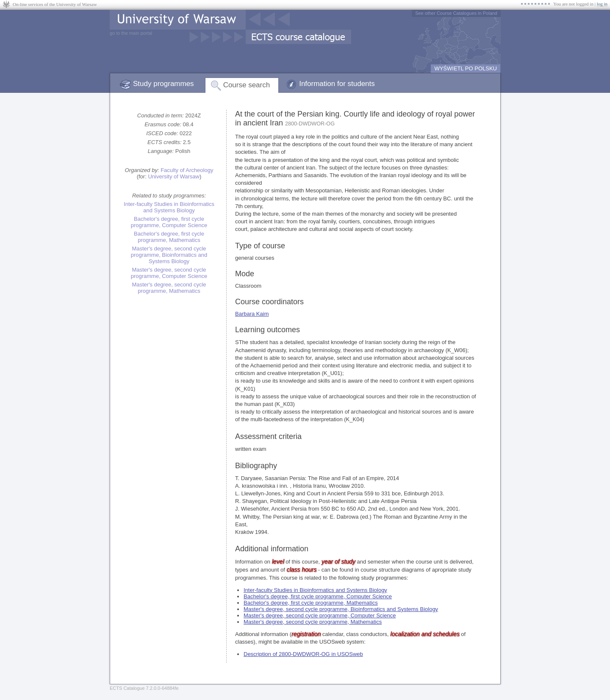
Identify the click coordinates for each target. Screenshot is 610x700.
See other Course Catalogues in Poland (456, 13)
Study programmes (164, 84)
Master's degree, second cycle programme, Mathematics (169, 288)
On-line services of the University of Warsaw (55, 4)
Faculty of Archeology (187, 170)
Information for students (337, 84)
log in (602, 4)
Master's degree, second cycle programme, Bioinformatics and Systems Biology (169, 255)
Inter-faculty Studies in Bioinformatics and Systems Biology (169, 207)
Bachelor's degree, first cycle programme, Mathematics (169, 237)
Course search (247, 85)
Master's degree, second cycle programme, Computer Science (169, 273)
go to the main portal (131, 33)
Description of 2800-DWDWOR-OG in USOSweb (303, 654)
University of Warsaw (174, 176)
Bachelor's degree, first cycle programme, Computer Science (169, 222)
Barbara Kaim (252, 314)
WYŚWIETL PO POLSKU (466, 68)
